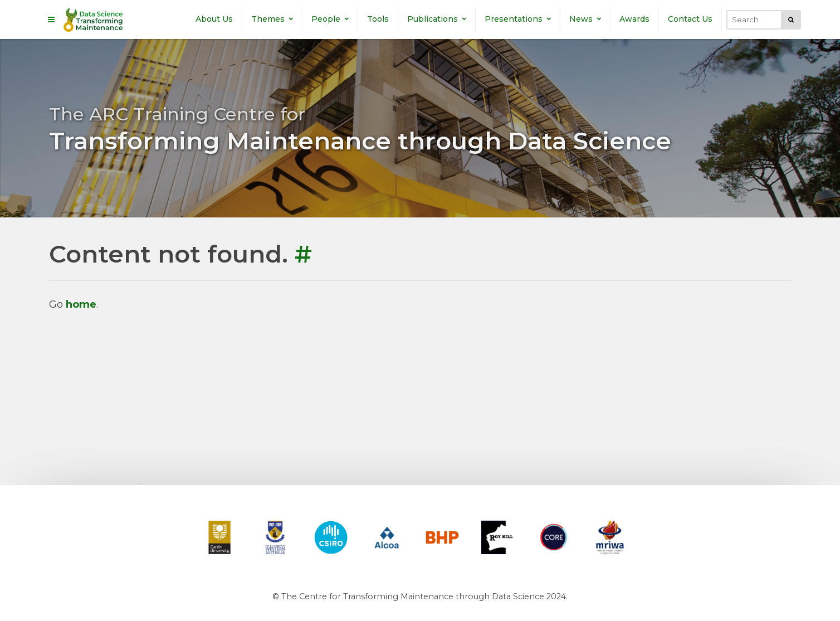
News (585, 19)
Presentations (518, 19)
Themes (272, 19)
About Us (214, 19)
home (81, 304)
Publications (437, 19)
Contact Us (690, 19)
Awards (634, 19)
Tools (378, 19)
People (330, 19)
